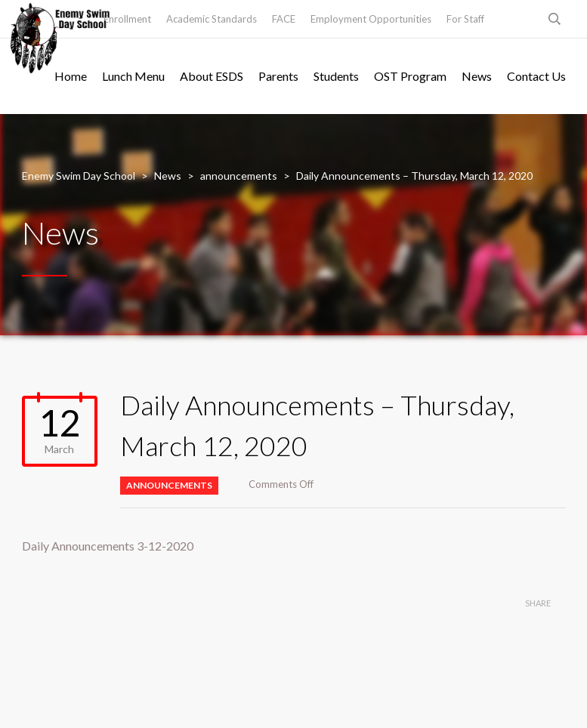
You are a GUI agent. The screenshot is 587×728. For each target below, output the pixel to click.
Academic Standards (212, 19)
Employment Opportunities (371, 19)
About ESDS (212, 76)
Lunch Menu (133, 76)
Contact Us (536, 76)
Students (336, 76)
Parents (278, 76)
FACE (284, 19)
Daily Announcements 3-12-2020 (108, 546)
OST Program (410, 76)
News (477, 76)
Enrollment (127, 19)
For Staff (465, 19)
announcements (169, 485)
